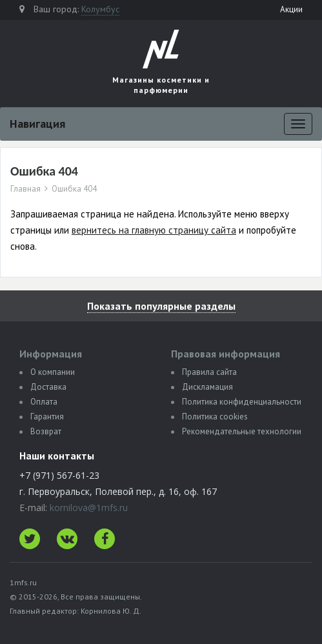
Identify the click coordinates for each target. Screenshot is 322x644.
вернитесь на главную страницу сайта (154, 230)
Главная (25, 189)
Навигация (37, 124)
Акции (291, 9)
